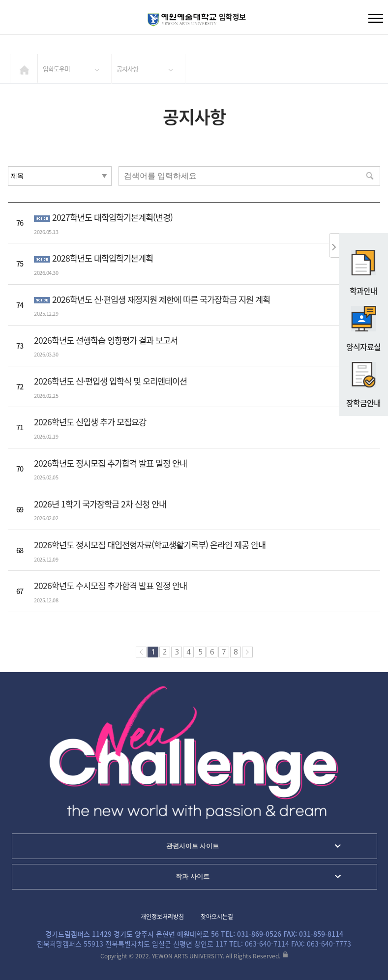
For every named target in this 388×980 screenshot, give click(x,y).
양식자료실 (363, 325)
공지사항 (127, 69)
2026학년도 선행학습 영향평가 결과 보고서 (106, 340)
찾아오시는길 (217, 917)
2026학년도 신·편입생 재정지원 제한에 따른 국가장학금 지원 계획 (161, 299)
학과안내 (364, 268)
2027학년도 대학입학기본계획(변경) (112, 217)
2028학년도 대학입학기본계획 (103, 258)
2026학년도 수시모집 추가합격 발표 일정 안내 (110, 586)
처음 (141, 652)
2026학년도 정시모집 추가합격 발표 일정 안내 (110, 463)
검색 (15, 20)
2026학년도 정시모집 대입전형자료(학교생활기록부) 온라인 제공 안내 (150, 545)
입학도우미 (56, 69)
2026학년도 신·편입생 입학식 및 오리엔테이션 (110, 381)
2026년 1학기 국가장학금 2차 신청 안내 (100, 504)
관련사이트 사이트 (193, 846)
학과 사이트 (193, 876)
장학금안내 (363, 381)
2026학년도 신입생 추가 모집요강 (90, 422)
